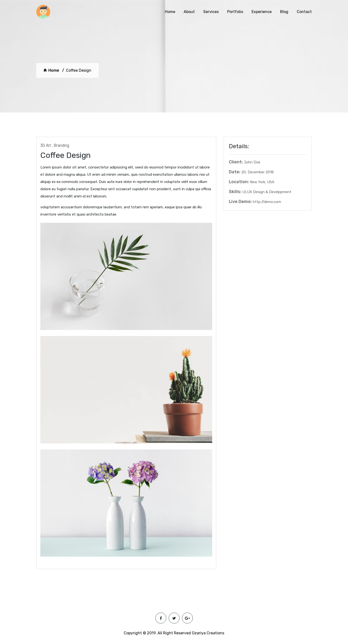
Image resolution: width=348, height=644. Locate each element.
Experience (262, 12)
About (189, 12)
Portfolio (235, 12)
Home (170, 12)
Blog (284, 12)
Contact (304, 12)
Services (211, 12)
